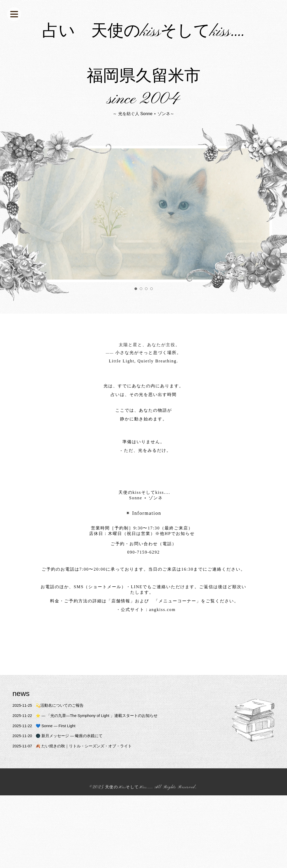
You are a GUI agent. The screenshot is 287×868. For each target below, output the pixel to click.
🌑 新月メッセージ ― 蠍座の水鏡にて (61, 763)
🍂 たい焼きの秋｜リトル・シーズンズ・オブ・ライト (77, 773)
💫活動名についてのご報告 (51, 733)
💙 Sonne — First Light (47, 753)
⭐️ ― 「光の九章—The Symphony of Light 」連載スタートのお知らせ (91, 743)
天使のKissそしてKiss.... (128, 815)
